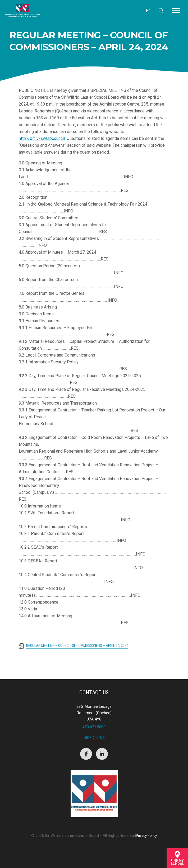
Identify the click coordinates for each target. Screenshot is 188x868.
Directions (94, 738)
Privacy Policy (146, 836)
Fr (148, 10)
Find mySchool (177, 858)
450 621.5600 (94, 727)
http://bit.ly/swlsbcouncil (42, 138)
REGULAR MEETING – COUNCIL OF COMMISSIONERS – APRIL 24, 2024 (77, 648)
